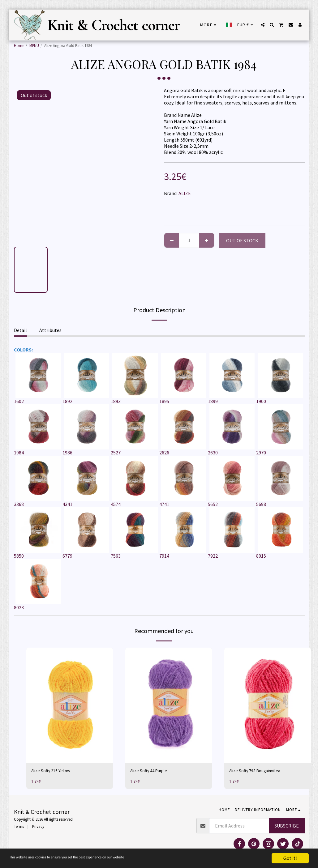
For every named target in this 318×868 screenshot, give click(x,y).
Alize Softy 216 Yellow (54, 772)
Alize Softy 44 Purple (152, 772)
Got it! (290, 858)
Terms (19, 828)
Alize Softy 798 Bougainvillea (259, 772)
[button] (263, 25)
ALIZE (185, 193)
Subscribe (287, 827)
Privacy (38, 828)
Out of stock (242, 240)
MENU (34, 45)
